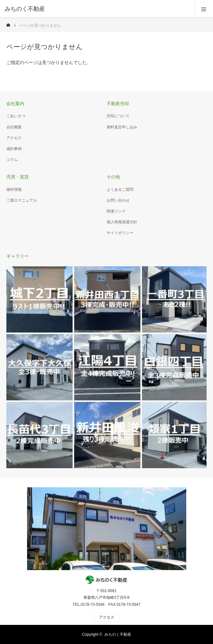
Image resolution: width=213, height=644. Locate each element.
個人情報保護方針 (122, 222)
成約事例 (14, 149)
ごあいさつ (16, 116)
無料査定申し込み (122, 127)
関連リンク (116, 211)
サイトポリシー (120, 233)
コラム (12, 160)
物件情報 (14, 190)
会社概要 (14, 127)
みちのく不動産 (118, 634)
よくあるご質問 (120, 190)
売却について (118, 116)
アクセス (14, 138)
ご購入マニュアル (22, 200)
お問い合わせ (118, 200)
